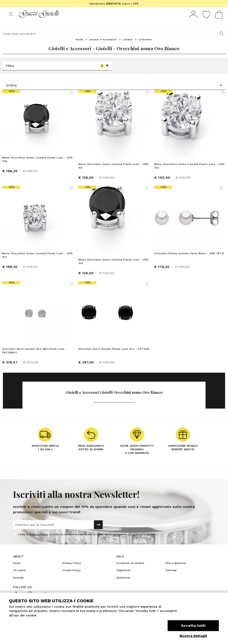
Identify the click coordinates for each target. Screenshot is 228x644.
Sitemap (171, 579)
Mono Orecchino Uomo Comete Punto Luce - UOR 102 (189, 174)
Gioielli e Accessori (103, 48)
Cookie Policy (71, 579)
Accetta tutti (193, 626)
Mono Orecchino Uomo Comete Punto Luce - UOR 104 (113, 270)
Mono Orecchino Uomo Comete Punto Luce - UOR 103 (37, 263)
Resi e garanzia (176, 571)
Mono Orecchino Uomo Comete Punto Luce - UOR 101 (113, 174)
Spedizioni (123, 586)
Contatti (18, 586)
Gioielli (128, 48)
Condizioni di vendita (130, 571)
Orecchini (145, 48)
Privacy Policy (38, 543)
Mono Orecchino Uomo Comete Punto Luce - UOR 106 (37, 168)
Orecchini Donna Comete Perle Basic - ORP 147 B (189, 262)
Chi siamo (20, 579)
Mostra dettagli (193, 636)
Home (79, 48)
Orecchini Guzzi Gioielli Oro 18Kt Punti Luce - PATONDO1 (34, 359)
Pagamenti (123, 579)
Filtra (57, 74)
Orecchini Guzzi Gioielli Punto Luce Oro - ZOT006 (114, 357)
